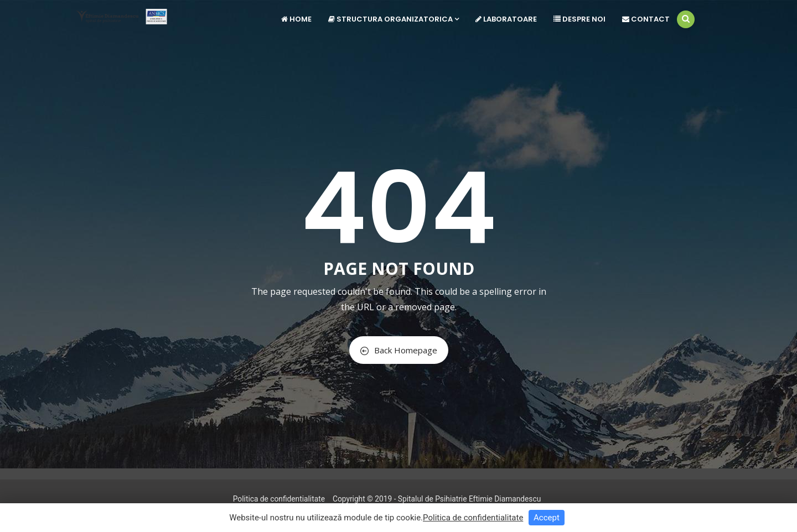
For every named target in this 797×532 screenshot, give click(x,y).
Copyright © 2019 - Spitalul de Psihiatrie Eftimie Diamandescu (437, 499)
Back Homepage (399, 350)
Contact (646, 19)
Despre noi (579, 19)
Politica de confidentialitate (279, 499)
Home (296, 19)
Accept (547, 518)
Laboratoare (506, 19)
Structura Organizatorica (394, 19)
